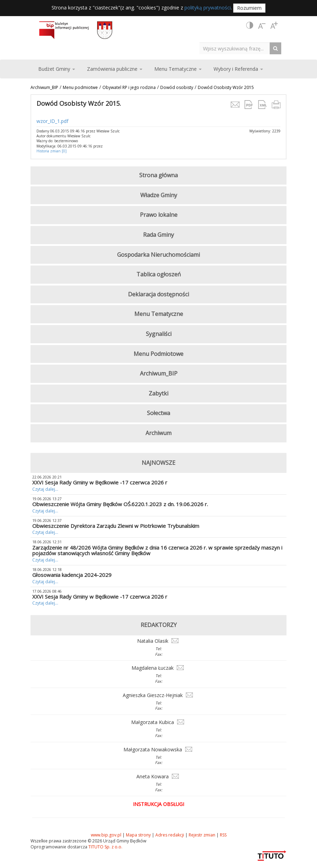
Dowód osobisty (177, 87)
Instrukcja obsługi (158, 804)
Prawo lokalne (159, 215)
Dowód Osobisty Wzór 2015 (226, 87)
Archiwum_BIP (44, 87)
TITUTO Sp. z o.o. (105, 847)
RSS (223, 835)
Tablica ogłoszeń (159, 274)
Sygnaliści (159, 334)
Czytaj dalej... (45, 489)
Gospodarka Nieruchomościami (158, 255)
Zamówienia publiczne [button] (115, 69)
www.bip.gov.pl (106, 835)
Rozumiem (249, 8)
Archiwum (158, 433)
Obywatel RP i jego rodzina (129, 87)
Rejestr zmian (202, 835)
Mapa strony (138, 835)
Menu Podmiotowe (158, 354)
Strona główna (158, 175)
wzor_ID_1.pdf (52, 121)
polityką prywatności (208, 8)
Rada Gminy (158, 235)
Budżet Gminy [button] (57, 69)
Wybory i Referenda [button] (238, 69)
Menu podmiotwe (80, 87)
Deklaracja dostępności (158, 294)
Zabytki (158, 393)
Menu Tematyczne (159, 314)
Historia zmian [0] (52, 151)
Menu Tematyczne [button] (178, 69)
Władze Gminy (159, 195)
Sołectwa (158, 413)
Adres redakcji (170, 835)
